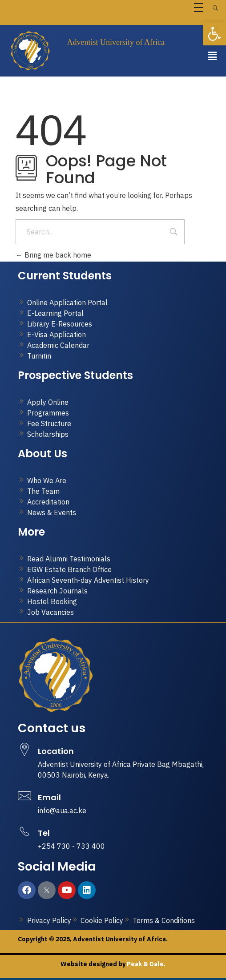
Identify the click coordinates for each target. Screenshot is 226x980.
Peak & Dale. (145, 964)
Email (49, 797)
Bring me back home (53, 255)
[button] (213, 56)
